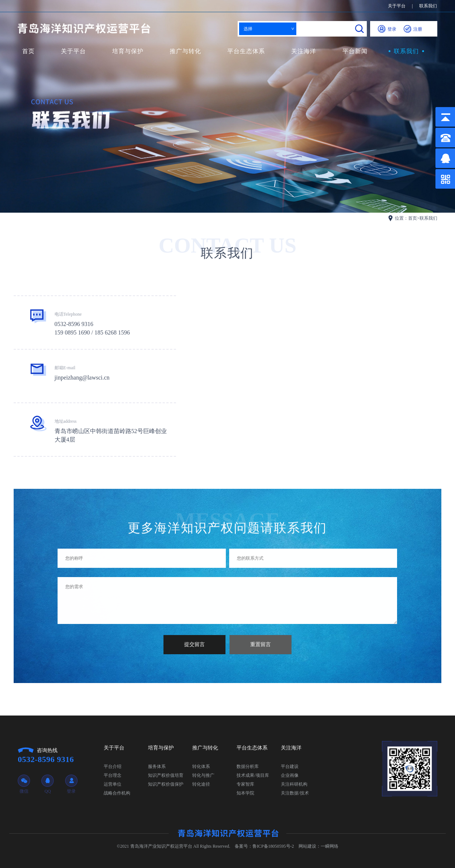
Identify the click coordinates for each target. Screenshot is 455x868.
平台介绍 (113, 766)
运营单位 (113, 784)
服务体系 (157, 766)
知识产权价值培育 (166, 775)
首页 (28, 51)
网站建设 (307, 846)
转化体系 (201, 766)
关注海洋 (304, 51)
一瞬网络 (330, 846)
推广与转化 (185, 51)
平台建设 (290, 766)
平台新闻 (355, 51)
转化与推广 (203, 775)
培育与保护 (128, 51)
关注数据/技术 (295, 793)
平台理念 (113, 775)
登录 (387, 29)
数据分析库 (248, 766)
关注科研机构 (294, 784)
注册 (413, 29)
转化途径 (201, 784)
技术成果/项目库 (253, 775)
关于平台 (397, 6)
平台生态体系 (246, 51)
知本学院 (245, 793)
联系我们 (428, 6)
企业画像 (290, 775)
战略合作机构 (117, 793)
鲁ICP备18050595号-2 (273, 846)
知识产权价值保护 (166, 784)
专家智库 (245, 784)
